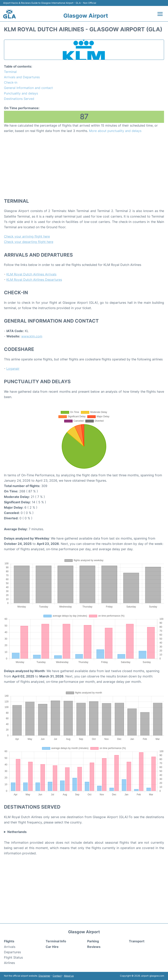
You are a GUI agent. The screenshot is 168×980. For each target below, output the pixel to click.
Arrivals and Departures (22, 77)
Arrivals (10, 947)
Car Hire (52, 947)
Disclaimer (44, 976)
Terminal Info (56, 941)
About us (69, 976)
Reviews (94, 947)
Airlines (9, 963)
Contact (57, 976)
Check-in (11, 82)
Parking (93, 941)
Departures (12, 952)
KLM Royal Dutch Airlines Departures (34, 280)
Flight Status (13, 957)
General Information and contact (28, 88)
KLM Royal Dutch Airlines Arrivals (31, 274)
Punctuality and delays (21, 93)
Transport (137, 941)
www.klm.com (32, 336)
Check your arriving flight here (27, 236)
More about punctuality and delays (115, 131)
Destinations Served (19, 99)
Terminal (10, 72)
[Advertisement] (84, 165)
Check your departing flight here (29, 242)
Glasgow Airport (86, 16)
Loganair (13, 369)
